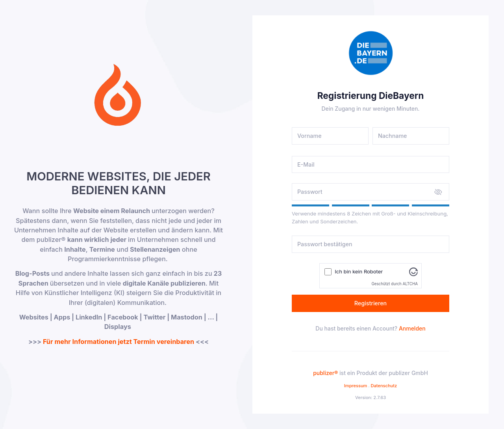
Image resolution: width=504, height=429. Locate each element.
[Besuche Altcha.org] (413, 271)
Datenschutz (384, 386)
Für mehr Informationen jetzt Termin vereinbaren (119, 342)
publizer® (325, 373)
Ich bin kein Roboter (359, 271)
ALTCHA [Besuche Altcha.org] (410, 284)
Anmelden (412, 328)
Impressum (356, 386)
